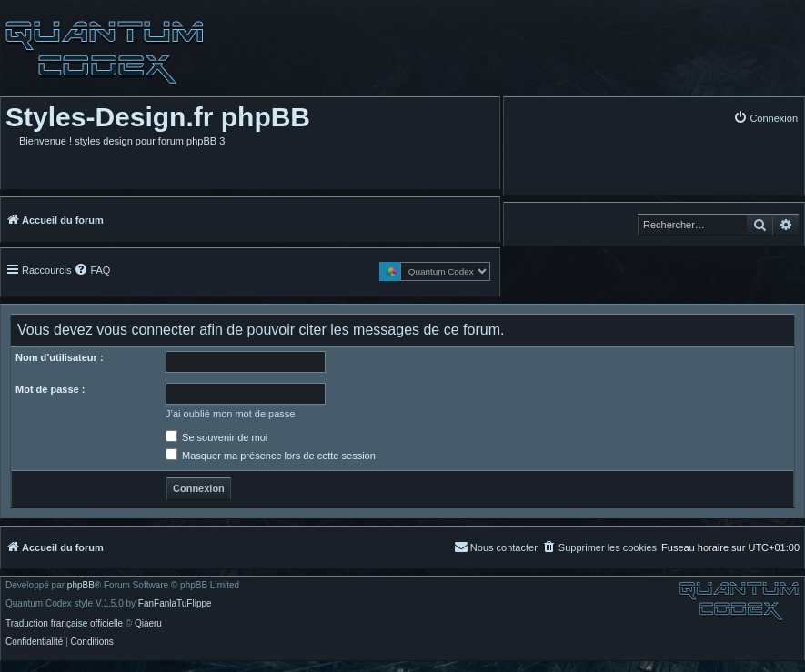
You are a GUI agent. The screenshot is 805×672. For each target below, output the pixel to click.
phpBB (81, 586)
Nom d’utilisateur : (60, 357)
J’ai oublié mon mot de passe (230, 414)
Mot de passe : (50, 389)
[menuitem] (765, 118)
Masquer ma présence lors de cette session (271, 456)
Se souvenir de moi (216, 437)
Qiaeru (148, 624)
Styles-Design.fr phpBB (158, 117)
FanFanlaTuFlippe (175, 604)
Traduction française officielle (64, 624)
